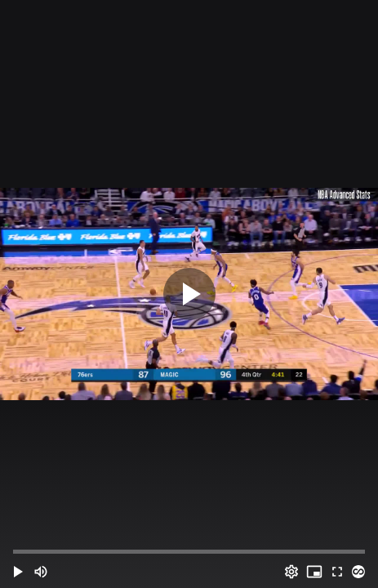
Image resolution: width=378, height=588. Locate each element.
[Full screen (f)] (337, 572)
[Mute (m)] (41, 572)
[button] (18, 572)
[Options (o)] (291, 572)
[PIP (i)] (314, 572)
